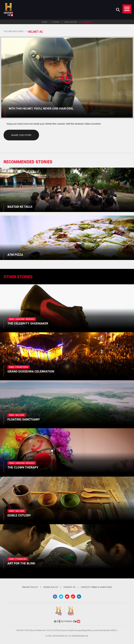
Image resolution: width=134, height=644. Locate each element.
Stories (56, 22)
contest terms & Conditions (96, 587)
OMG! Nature (71, 22)
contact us (70, 587)
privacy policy (30, 587)
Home (44, 22)
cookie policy (51, 587)
